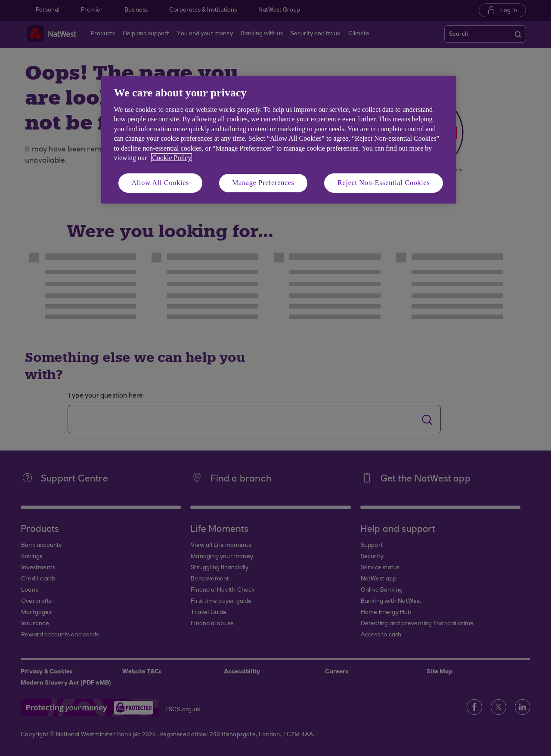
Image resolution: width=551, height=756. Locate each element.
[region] (279, 140)
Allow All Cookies (161, 183)
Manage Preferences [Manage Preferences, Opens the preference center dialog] (263, 183)
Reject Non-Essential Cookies (384, 183)
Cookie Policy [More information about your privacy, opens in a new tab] (172, 158)
